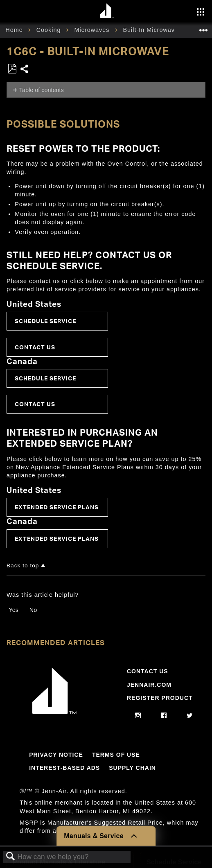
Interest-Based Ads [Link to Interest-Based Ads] (64, 768)
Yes (13, 610)
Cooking (50, 30)
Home (15, 30)
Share (25, 70)
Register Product (160, 698)
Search (11, 857)
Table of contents (42, 90)
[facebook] (164, 716)
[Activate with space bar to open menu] (201, 13)
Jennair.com (149, 685)
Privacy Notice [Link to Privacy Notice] (56, 755)
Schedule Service (45, 321)
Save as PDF (12, 69)
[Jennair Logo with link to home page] (54, 712)
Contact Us (35, 347)
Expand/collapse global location (203, 28)
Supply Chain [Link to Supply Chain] (132, 768)
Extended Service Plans (57, 507)
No (33, 610)
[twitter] (190, 716)
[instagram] (138, 716)
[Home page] (107, 11)
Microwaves (93, 30)
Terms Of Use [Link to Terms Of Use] (116, 755)
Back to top (23, 566)
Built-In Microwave (152, 30)
